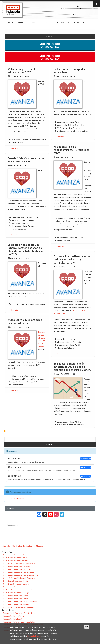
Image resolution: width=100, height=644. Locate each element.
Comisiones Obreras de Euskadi (16, 584)
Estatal (21, 23)
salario (14, 143)
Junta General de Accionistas (23, 220)
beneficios (61, 425)
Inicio (11, 23)
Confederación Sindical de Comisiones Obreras (23, 546)
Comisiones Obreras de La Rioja (16, 593)
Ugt (32, 226)
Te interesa (46, 23)
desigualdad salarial (19, 226)
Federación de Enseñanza (13, 616)
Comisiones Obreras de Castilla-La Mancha (21, 575)
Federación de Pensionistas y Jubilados (19, 622)
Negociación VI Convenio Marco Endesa (28, 379)
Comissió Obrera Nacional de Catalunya (19, 578)
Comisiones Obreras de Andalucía (17, 555)
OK (87, 627)
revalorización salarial (20, 140)
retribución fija (63, 131)
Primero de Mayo (18, 217)
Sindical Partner (64, 241)
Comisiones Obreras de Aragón (16, 558)
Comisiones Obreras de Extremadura (18, 587)
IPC (22, 143)
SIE (79, 345)
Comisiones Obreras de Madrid (16, 595)
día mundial (33, 217)
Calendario (80, 23)
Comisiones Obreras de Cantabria (17, 569)
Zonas (33, 23)
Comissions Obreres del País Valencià (18, 607)
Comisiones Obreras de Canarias (16, 566)
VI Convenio (62, 128)
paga (13, 304)
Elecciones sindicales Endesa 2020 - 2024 (50, 57)
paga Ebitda (62, 125)
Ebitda (22, 304)
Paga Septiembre (77, 125)
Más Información (51, 639)
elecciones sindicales (66, 348)
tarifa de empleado (77, 425)
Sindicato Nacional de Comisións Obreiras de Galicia (24, 590)
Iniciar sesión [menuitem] (12, 525)
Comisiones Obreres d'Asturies (16, 561)
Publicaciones (63, 23)
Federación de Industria (13, 619)
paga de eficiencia (19, 382)
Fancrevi (81, 238)
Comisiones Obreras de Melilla (15, 598)
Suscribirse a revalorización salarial (5, 431)
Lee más (15, 148)
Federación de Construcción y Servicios (19, 613)
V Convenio (76, 128)
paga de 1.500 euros (38, 382)
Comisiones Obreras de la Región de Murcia (21, 601)
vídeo (59, 339)
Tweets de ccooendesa (16, 498)
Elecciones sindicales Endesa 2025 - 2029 (50, 45)
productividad (17, 385)
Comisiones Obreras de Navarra (16, 604)
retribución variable (80, 131)
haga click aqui (34, 636)
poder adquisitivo (39, 140)
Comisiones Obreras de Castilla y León (19, 572)
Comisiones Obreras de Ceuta (15, 581)
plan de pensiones (19, 229)
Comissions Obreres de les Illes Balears (19, 563)
